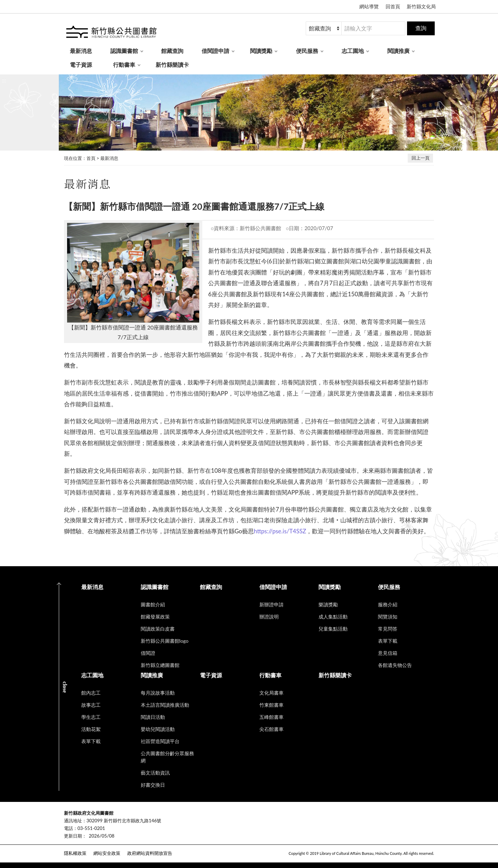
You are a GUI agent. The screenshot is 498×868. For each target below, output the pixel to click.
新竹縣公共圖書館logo (165, 641)
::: (4, 80)
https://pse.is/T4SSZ (280, 531)
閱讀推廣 (398, 51)
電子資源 (81, 65)
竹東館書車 (271, 705)
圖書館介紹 (153, 604)
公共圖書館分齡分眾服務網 (167, 757)
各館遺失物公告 (395, 665)
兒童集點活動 (333, 629)
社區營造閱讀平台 (160, 741)
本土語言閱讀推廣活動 (165, 705)
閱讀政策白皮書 (158, 629)
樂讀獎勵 (328, 604)
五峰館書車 (271, 717)
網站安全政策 (107, 853)
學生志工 (91, 717)
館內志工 (91, 693)
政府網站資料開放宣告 (150, 853)
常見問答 (388, 629)
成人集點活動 (333, 617)
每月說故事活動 (158, 693)
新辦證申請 (271, 604)
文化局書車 (271, 693)
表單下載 (388, 641)
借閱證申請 (215, 51)
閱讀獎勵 (261, 51)
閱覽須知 (388, 617)
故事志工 (91, 705)
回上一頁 (421, 158)
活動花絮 (91, 729)
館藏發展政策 (155, 617)
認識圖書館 (124, 51)
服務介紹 (388, 604)
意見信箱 (388, 653)
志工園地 (353, 51)
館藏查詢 (172, 51)
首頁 (91, 158)
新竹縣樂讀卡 (172, 65)
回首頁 (393, 6)
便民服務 (307, 51)
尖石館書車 (271, 729)
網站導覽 (369, 6)
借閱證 (148, 653)
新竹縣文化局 (421, 6)
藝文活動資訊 (155, 773)
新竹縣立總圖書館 (160, 665)
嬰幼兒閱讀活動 (158, 729)
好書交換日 (153, 785)
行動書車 (124, 65)
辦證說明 (269, 617)
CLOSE (65, 687)
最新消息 (81, 51)
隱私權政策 (75, 853)
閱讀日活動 (153, 717)
